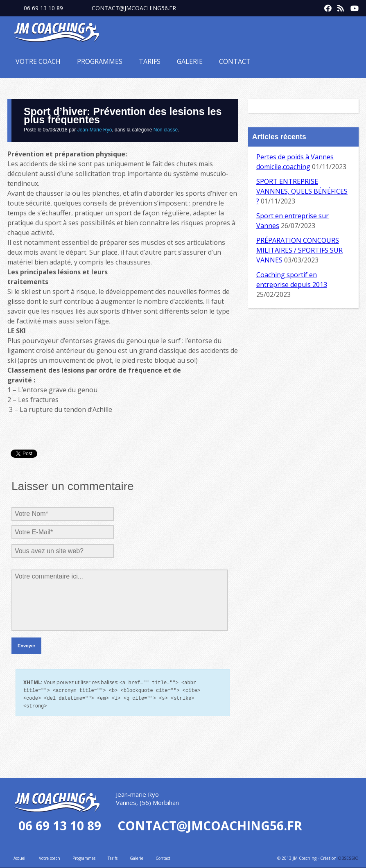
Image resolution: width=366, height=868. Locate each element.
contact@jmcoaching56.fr (134, 8)
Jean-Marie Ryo (95, 130)
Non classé (166, 130)
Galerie (190, 61)
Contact (235, 61)
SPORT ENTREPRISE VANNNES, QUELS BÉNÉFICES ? (302, 191)
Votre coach (38, 61)
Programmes (100, 61)
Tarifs (150, 61)
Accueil (20, 857)
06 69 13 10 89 (43, 8)
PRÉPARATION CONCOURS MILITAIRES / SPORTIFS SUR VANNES (299, 250)
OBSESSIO (348, 857)
